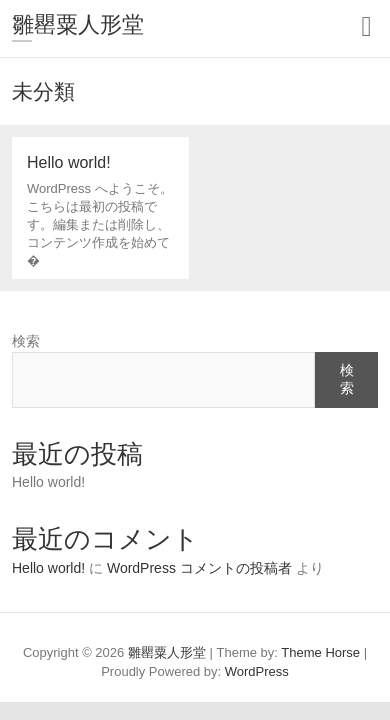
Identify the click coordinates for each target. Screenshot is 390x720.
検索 (26, 341)
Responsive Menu (366, 26)
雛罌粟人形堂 (78, 24)
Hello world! (48, 482)
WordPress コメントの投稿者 (199, 568)
